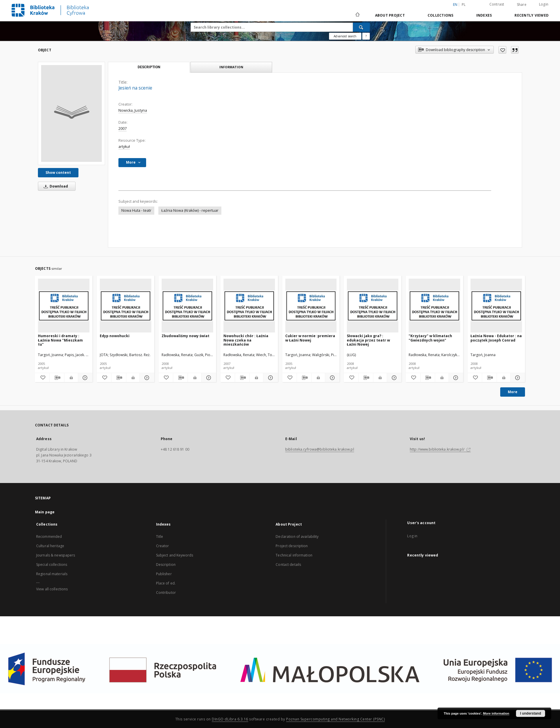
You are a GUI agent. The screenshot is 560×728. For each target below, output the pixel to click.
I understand (531, 713)
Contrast (497, 4)
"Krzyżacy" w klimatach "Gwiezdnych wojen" (430, 338)
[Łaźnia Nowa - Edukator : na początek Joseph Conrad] (496, 306)
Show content (58, 173)
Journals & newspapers (56, 555)
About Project (390, 15)
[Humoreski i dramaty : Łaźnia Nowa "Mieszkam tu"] (64, 306)
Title (160, 537)
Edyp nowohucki (115, 336)
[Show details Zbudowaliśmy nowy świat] (208, 378)
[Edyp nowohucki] (126, 306)
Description (166, 565)
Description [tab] (149, 67)
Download (55, 186)
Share (522, 5)
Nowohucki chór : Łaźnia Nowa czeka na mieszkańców (246, 340)
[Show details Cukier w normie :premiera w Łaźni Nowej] (331, 378)
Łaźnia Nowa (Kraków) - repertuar (190, 210)
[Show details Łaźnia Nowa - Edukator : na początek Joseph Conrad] (517, 378)
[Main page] (357, 15)
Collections (441, 15)
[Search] (361, 27)
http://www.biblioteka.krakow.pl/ (440, 449)
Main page (45, 512)
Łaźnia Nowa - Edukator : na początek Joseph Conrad (496, 338)
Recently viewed (532, 15)
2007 (123, 128)
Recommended (49, 537)
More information (496, 713)
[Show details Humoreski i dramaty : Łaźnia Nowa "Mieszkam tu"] (84, 378)
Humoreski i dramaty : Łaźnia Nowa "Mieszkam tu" (60, 340)
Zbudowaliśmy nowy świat (185, 336)
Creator (163, 546)
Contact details (288, 565)
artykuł (124, 147)
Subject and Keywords (175, 555)
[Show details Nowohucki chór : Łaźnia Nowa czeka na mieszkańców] (270, 378)
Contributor (166, 593)
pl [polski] (464, 5)
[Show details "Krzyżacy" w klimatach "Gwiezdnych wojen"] (455, 378)
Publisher (164, 574)
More (513, 392)
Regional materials (52, 574)
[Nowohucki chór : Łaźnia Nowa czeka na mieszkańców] (249, 306)
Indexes (484, 15)
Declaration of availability (297, 537)
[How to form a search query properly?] (366, 36)
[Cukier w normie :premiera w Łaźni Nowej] (311, 306)
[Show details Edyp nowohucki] (146, 378)
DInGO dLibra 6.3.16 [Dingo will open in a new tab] (230, 719)
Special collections (52, 565)
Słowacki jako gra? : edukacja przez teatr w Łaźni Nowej (368, 340)
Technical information (294, 555)
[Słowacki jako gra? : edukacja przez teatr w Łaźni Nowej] (373, 306)
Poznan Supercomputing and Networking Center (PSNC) (335, 719)
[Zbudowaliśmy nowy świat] (187, 306)
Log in (412, 536)
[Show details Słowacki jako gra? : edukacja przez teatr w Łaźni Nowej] (393, 378)
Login (544, 4)
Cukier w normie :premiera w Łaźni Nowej (310, 338)
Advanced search (345, 36)
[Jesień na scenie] (71, 113)
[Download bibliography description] (57, 378)
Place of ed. (166, 583)
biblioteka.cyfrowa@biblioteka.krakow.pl (320, 449)
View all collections (52, 589)
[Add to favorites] (502, 50)
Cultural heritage (50, 546)
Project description (292, 546)
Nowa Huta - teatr (136, 210)
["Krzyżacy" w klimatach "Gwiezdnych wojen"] (434, 306)
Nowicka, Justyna (133, 110)
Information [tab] (231, 67)
